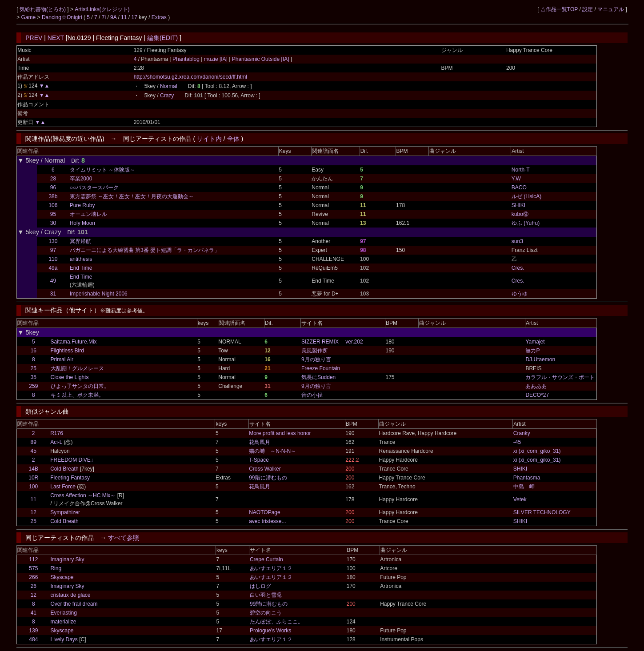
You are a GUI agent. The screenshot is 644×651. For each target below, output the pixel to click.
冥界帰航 (80, 241)
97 (53, 250)
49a (53, 268)
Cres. (518, 268)
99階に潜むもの (268, 478)
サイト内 (209, 139)
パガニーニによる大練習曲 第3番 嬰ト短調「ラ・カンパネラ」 (145, 250)
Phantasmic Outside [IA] (260, 59)
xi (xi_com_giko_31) (537, 451)
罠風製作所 (315, 351)
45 (34, 451)
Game (29, 17)
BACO (519, 188)
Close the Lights (70, 377)
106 (53, 205)
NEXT (56, 38)
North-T (521, 170)
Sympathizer (65, 512)
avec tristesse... (267, 521)
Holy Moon (82, 223)
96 (53, 188)
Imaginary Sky (67, 559)
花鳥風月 (260, 442)
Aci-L (56, 442)
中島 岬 (524, 487)
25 (34, 368)
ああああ (536, 386)
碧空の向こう (266, 613)
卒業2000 (81, 179)
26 (34, 586)
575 (33, 568)
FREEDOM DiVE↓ (72, 460)
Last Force (63, 487)
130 (53, 241)
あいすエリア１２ (271, 568)
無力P (532, 351)
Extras (159, 17)
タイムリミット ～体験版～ (102, 170)
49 (53, 281)
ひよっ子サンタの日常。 (80, 386)
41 (34, 613)
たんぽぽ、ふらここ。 (276, 622)
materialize (63, 622)
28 (53, 179)
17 (134, 17)
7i (104, 17)
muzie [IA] (216, 59)
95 (53, 214)
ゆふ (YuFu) (526, 223)
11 (124, 17)
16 (34, 351)
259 (33, 386)
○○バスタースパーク (94, 188)
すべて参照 (124, 538)
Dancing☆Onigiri (63, 17)
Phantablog (187, 59)
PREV (34, 38)
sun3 (517, 241)
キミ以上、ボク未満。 (77, 395)
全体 (233, 139)
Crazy (167, 96)
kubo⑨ (520, 214)
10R (33, 478)
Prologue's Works (270, 631)
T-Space (259, 460)
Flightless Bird (67, 351)
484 (33, 639)
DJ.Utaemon (540, 359)
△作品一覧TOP (559, 9)
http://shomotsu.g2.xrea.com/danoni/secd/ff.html (190, 77)
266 (33, 577)
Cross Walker (265, 469)
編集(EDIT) (162, 38)
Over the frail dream (74, 604)
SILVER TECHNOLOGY (542, 512)
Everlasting (63, 613)
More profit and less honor (280, 433)
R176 (57, 433)
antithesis (81, 259)
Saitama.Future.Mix (74, 342)
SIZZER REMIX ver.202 (332, 342)
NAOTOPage (264, 512)
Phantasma (527, 478)
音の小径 (312, 395)
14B (34, 469)
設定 (588, 9)
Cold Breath (64, 469)
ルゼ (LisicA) (526, 196)
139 (33, 631)
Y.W (516, 179)
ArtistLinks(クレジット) (102, 9)
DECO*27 (537, 395)
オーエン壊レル (88, 214)
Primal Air (62, 359)
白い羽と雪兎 (266, 595)
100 (33, 487)
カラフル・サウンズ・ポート (560, 377)
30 (53, 223)
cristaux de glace (70, 595)
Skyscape (62, 577)
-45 (517, 442)
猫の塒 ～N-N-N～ (272, 451)
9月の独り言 (316, 359)
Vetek (520, 499)
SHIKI (518, 205)
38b (53, 196)
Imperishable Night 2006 (99, 294)
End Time (81, 268)
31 (53, 294)
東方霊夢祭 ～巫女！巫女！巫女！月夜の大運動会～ (132, 196)
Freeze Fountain (321, 368)
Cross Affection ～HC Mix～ (83, 495)
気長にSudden (318, 377)
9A (113, 17)
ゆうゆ (520, 294)
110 (53, 259)
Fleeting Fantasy (70, 478)
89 (34, 442)
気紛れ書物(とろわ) (43, 9)
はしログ (260, 586)
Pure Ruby (82, 205)
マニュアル (611, 9)
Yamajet (535, 342)
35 (34, 377)
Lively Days (64, 639)
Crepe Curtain (266, 559)
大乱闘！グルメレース (77, 368)
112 (33, 559)
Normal (169, 86)
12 (34, 512)
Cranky (522, 433)
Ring (56, 568)
